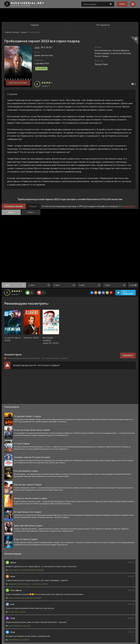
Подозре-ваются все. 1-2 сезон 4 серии (27, 584)
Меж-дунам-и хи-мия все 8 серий (24, 598)
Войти (122, 4)
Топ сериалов (103, 25)
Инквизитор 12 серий (17, 640)
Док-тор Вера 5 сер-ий (18, 626)
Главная (34, 25)
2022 (37, 47)
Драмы (24, 32)
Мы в (128, 293)
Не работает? (129, 207)
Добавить (128, 356)
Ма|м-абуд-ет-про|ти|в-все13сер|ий (25, 570)
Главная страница (12, 32)
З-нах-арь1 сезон (16, 612)
